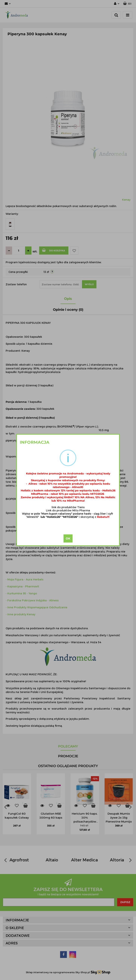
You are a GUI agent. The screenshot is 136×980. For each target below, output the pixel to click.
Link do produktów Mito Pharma (68, 510)
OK (68, 538)
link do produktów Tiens (68, 507)
